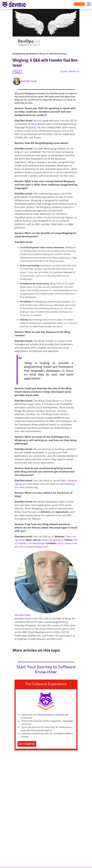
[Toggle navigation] (15, 4)
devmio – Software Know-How (14, 4)
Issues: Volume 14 (70, 71)
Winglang (30, 127)
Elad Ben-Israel (29, 81)
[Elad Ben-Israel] (17, 81)
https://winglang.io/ (53, 540)
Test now (79, 4)
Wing (34, 124)
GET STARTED (27, 744)
